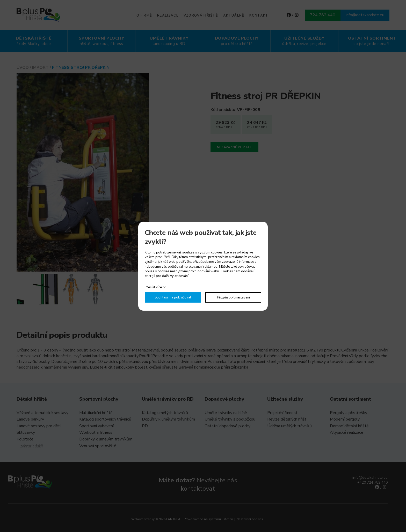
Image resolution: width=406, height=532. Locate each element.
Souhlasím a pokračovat (173, 297)
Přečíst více (153, 287)
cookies (217, 252)
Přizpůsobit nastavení (233, 297)
